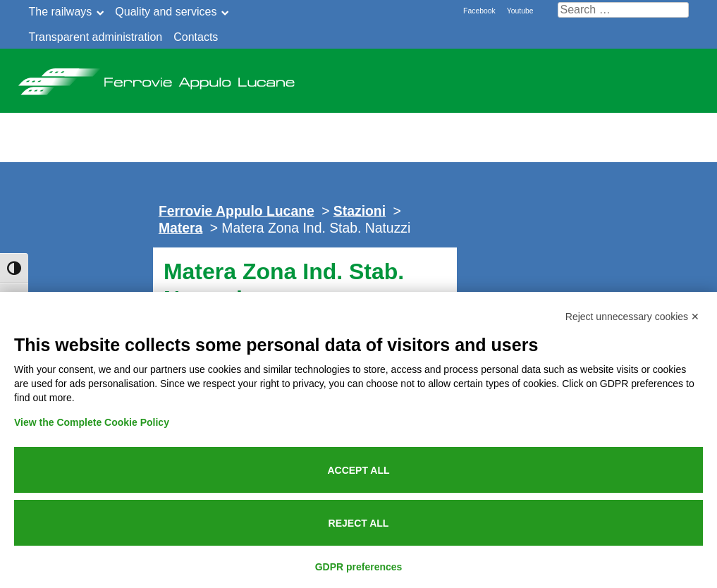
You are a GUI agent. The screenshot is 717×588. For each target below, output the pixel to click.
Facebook (479, 11)
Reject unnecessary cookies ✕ (632, 317)
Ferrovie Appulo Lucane (155, 78)
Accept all (358, 470)
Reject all (359, 523)
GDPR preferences (359, 567)
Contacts (196, 37)
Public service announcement (407, 122)
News (239, 122)
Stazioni (360, 211)
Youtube (520, 11)
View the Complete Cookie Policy (92, 422)
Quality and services (166, 12)
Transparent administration (96, 37)
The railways (61, 12)
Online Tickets (613, 122)
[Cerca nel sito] (623, 10)
